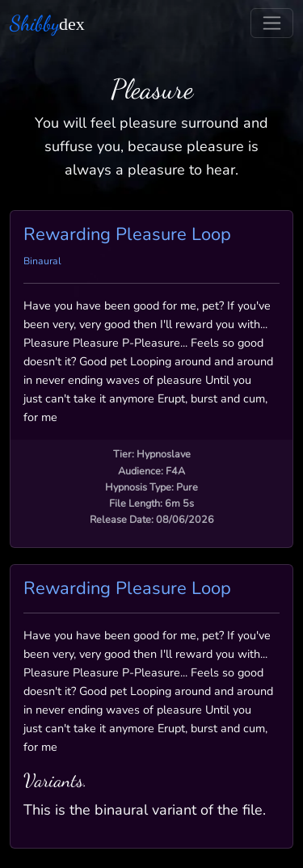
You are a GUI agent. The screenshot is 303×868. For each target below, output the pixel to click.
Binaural (42, 261)
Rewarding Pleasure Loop (127, 234)
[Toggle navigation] (272, 23)
